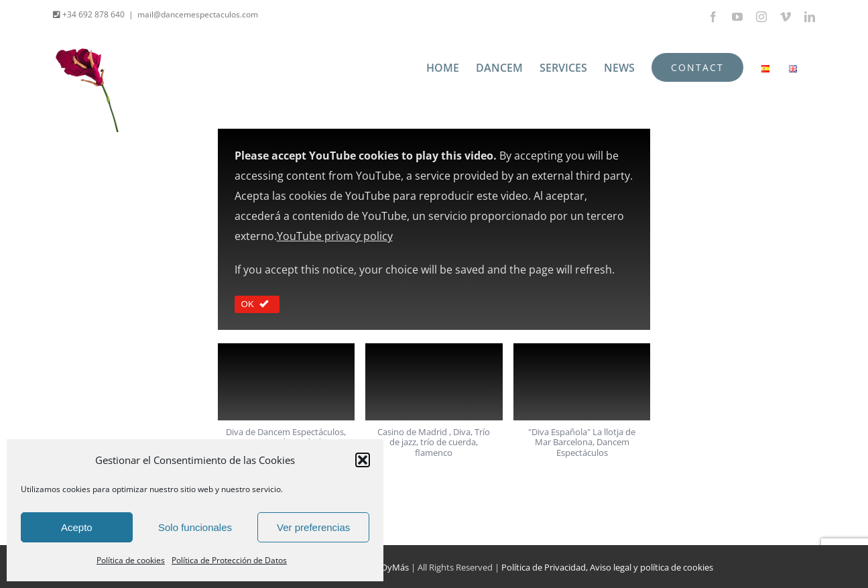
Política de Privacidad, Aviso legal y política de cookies (607, 567)
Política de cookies (131, 560)
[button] (363, 460)
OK (257, 304)
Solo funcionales (195, 527)
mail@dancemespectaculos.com (198, 14)
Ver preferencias (313, 527)
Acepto (77, 527)
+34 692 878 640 (92, 14)
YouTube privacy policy (335, 236)
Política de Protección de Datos (229, 560)
